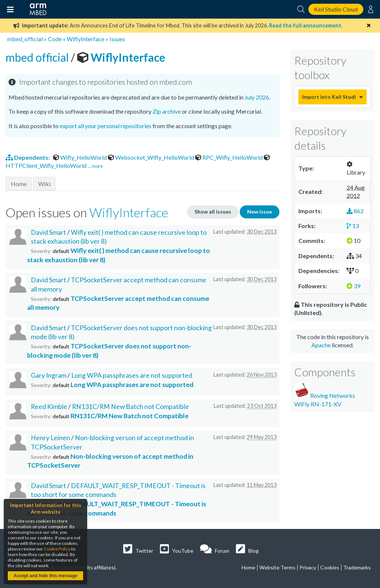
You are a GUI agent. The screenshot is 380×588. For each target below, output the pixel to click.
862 (355, 211)
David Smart (48, 232)
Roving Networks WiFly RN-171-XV (325, 395)
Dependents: (28, 157)
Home (19, 184)
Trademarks (357, 567)
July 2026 (257, 97)
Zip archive (167, 111)
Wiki (44, 184)
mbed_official (25, 39)
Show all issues (213, 212)
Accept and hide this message (45, 576)
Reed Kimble (49, 407)
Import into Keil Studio (329, 97)
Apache (321, 345)
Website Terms (277, 567)
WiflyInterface (86, 39)
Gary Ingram (49, 375)
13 (353, 226)
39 (353, 286)
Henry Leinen (50, 438)
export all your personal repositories (106, 126)
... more (95, 166)
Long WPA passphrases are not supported (132, 375)
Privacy (308, 567)
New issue (260, 212)
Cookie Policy (57, 549)
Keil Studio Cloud (336, 9)
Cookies (330, 567)
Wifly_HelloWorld (81, 157)
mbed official (38, 57)
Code (55, 39)
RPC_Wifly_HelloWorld (230, 157)
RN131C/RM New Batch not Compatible (130, 407)
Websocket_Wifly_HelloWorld (152, 157)
